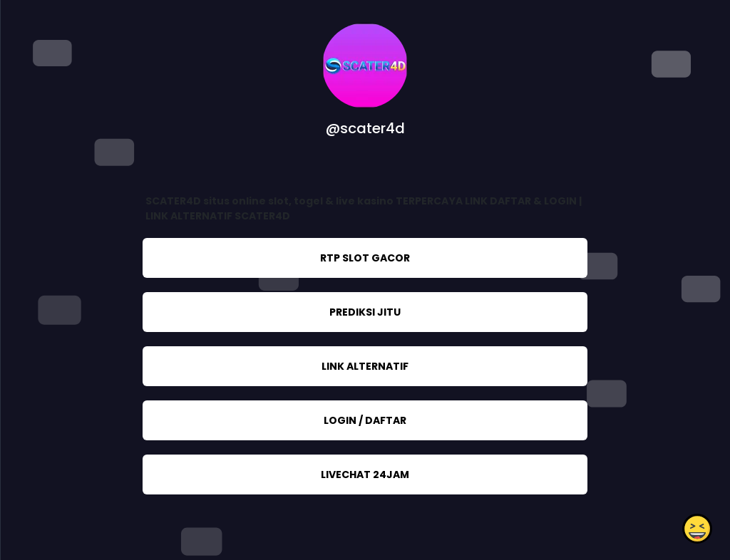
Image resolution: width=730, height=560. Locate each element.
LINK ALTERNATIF (365, 366)
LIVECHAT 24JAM (365, 475)
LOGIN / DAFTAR (365, 420)
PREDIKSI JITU (365, 312)
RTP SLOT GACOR (365, 258)
